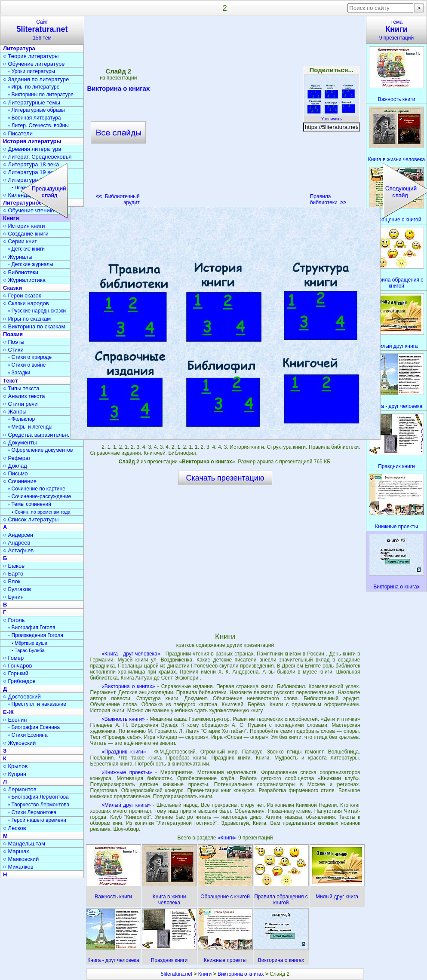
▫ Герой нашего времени (37, 820)
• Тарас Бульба (28, 650)
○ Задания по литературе (36, 79)
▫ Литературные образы (37, 110)
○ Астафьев (18, 550)
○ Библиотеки (21, 272)
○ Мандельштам (24, 844)
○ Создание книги (26, 234)
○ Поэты (14, 342)
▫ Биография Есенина (34, 727)
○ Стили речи (20, 404)
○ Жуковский (19, 743)
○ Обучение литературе (34, 64)
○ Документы (20, 443)
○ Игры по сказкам (27, 319)
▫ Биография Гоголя (32, 628)
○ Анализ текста (24, 396)
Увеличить (332, 116)
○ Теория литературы (31, 56)
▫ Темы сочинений (30, 504)
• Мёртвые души (29, 643)
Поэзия (13, 334)
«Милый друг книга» (126, 805)
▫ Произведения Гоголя (36, 635)
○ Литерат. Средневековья (37, 157)
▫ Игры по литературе (34, 87)
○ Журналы (18, 257)
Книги (205, 974)
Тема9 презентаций (396, 30)
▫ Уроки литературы (32, 71)
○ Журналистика (24, 280)
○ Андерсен (18, 535)
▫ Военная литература (34, 118)
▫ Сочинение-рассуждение (40, 496)
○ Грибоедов (19, 681)
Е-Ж (8, 712)
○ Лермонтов (20, 789)
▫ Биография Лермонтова (38, 797)
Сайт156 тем (42, 30)
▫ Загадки (19, 373)
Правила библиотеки (328, 199)
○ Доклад (15, 466)
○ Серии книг (20, 241)
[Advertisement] (95, 113)
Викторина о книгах (241, 974)
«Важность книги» (123, 719)
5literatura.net (177, 974)
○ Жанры (15, 412)
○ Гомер (13, 658)
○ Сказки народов (26, 303)
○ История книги (24, 226)
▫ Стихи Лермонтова (32, 812)
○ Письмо (15, 473)
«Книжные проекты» (127, 772)
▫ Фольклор (22, 419)
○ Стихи (13, 350)
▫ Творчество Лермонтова (39, 805)
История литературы (32, 141)
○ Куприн (15, 774)
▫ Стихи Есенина (28, 735)
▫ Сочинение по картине (37, 489)
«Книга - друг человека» (131, 654)
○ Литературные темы (32, 103)
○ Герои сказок (22, 296)
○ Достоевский (22, 697)
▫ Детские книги (26, 249)
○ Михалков (18, 867)
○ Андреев (17, 543)
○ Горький (16, 673)
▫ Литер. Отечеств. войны (38, 126)
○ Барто (13, 574)
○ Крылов (15, 766)
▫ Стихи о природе (30, 357)
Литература (19, 48)
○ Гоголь (14, 620)
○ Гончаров (17, 666)
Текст (10, 381)
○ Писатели (18, 133)
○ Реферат (17, 458)
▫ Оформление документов (40, 450)
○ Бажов (14, 566)
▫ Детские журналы (31, 264)
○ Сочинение (20, 481)
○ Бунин (13, 597)
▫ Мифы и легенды (30, 427)
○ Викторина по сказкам (34, 326)
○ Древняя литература (32, 149)
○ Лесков (15, 828)
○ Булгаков (17, 589)
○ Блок (12, 581)
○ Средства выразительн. (36, 435)
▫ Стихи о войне (27, 365)
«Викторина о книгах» (128, 686)
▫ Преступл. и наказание (37, 704)
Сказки (12, 288)
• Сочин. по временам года (41, 512)
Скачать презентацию (225, 478)
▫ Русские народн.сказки (37, 311)
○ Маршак (16, 851)
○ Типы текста (21, 388)
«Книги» (228, 838)
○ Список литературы (31, 519)
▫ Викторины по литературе (41, 95)
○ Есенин (15, 720)
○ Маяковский (21, 859)
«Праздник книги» (124, 752)
